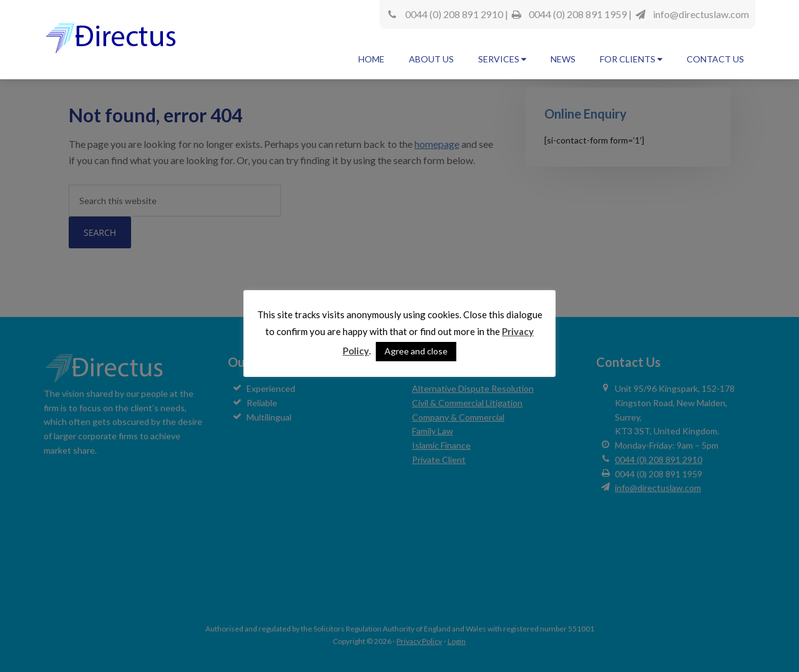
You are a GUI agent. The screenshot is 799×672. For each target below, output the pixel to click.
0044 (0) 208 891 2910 (454, 14)
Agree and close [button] (416, 351)
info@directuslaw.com (701, 14)
